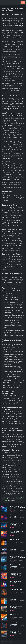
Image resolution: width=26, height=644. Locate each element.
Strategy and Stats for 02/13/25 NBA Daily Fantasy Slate (17, 558)
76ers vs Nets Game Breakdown (15, 632)
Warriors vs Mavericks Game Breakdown (16, 565)
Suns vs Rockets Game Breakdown (16, 590)
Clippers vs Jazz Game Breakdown (16, 515)
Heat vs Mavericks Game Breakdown (16, 524)
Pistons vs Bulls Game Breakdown (15, 599)
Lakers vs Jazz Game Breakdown (15, 582)
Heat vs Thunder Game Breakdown (16, 615)
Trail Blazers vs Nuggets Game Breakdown (16, 574)
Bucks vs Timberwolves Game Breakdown (16, 623)
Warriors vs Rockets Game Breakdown (17, 549)
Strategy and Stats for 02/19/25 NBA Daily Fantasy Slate (17, 508)
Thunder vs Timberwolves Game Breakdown (16, 532)
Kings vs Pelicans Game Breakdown (16, 540)
